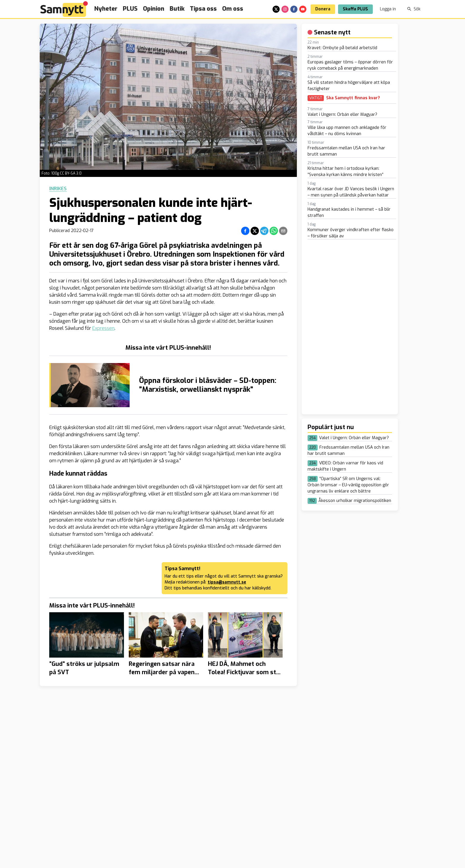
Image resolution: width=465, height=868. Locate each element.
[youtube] (303, 9)
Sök (414, 9)
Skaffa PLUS (355, 9)
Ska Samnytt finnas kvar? (353, 98)
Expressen (103, 328)
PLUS (130, 9)
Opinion (154, 9)
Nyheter (106, 9)
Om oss (233, 9)
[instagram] (285, 9)
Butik (177, 9)
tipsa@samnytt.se (227, 582)
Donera (323, 9)
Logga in (388, 9)
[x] (276, 9)
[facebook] (294, 9)
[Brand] (64, 9)
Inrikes (58, 189)
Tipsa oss (203, 9)
